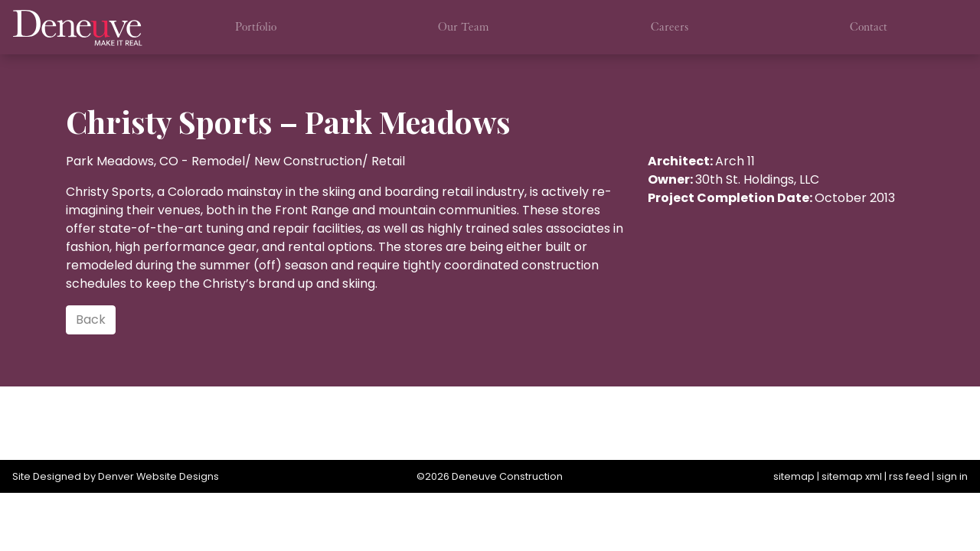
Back (91, 320)
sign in (952, 476)
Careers (670, 27)
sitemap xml (852, 476)
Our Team (464, 27)
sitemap (794, 476)
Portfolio (256, 27)
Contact (869, 27)
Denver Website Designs (158, 476)
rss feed (909, 476)
